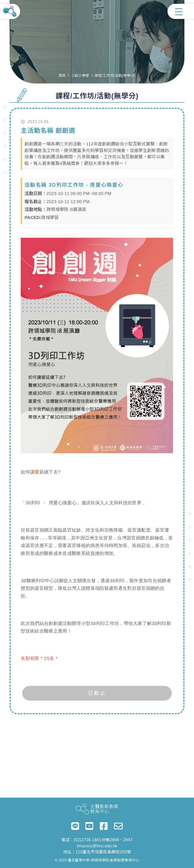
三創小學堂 (80, 76)
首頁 (62, 76)
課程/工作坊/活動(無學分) (115, 76)
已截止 (97, 693)
